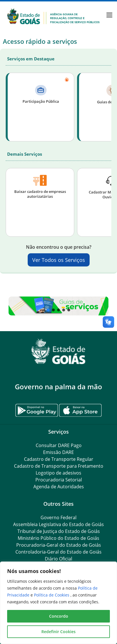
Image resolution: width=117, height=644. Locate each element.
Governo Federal (58, 517)
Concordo (59, 616)
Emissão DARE (58, 452)
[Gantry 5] (58, 351)
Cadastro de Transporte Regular (59, 459)
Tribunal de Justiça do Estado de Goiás (59, 531)
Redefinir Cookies (58, 632)
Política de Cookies (52, 595)
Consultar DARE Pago (59, 445)
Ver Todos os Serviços (59, 260)
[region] (58, 603)
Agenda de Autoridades (59, 487)
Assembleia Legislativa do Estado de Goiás (58, 524)
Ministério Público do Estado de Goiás (58, 538)
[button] (58, 306)
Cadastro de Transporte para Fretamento (59, 466)
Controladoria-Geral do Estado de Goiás (58, 552)
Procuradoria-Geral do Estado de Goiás (59, 545)
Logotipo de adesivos (58, 473)
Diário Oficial (58, 559)
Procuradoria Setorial (59, 480)
